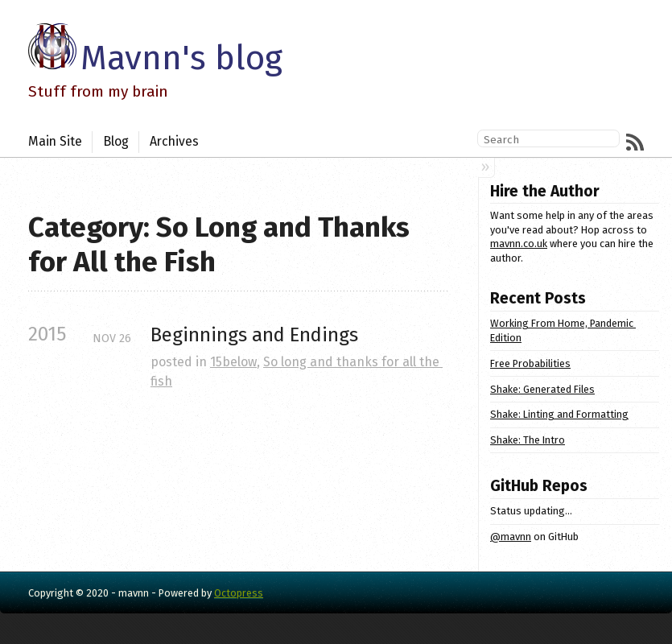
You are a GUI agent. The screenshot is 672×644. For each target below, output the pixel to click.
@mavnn (511, 537)
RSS (635, 142)
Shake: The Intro (528, 440)
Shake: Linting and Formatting (559, 414)
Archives (174, 141)
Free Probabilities (530, 363)
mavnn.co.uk (519, 244)
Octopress (239, 593)
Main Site (55, 141)
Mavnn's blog (181, 58)
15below (233, 362)
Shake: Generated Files (542, 389)
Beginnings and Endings (254, 335)
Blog (116, 141)
